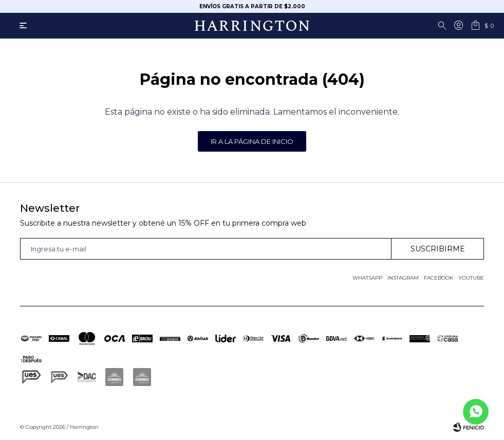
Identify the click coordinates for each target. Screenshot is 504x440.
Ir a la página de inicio (252, 141)
